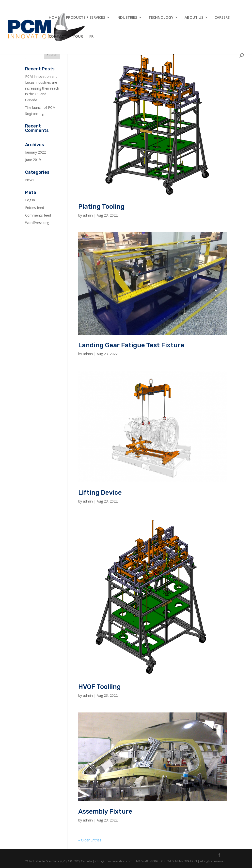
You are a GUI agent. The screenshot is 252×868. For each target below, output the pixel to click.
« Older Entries (90, 840)
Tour (78, 37)
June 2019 (33, 160)
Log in (30, 200)
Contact (57, 37)
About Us (194, 18)
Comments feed (38, 215)
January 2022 (35, 152)
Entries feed (35, 208)
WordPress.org (37, 223)
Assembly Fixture (105, 812)
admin (88, 215)
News (30, 180)
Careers (222, 18)
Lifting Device (100, 493)
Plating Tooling (101, 207)
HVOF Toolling (100, 687)
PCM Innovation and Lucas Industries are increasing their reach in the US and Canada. (42, 88)
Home (54, 18)
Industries (127, 18)
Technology (161, 18)
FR (91, 37)
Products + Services (86, 18)
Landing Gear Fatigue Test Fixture (131, 345)
